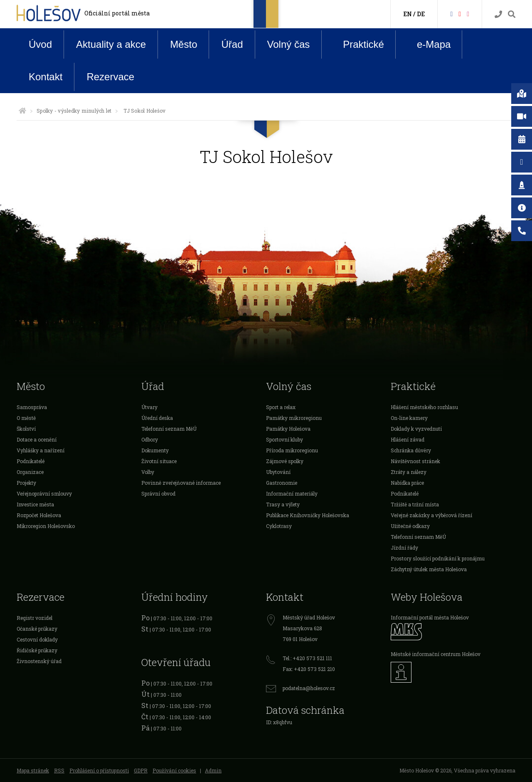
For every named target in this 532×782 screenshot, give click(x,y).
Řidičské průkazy (37, 650)
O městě (26, 418)
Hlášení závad (408, 439)
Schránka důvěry (411, 450)
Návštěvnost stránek (415, 461)
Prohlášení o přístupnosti (99, 770)
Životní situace (159, 461)
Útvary (149, 407)
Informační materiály (292, 493)
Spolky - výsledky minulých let (74, 111)
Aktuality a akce (111, 44)
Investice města (35, 504)
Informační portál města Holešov (430, 617)
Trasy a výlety (283, 504)
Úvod (40, 44)
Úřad (232, 44)
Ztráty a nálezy (409, 472)
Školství (26, 429)
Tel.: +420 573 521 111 (307, 658)
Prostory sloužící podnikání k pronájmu (438, 558)
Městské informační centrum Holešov (436, 654)
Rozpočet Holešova (39, 515)
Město (183, 44)
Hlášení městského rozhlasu (424, 407)
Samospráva (32, 407)
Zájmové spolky (285, 461)
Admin (213, 770)
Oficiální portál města (117, 13)
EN (408, 14)
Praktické (357, 44)
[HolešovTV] (460, 14)
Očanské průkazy (37, 629)
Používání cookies (174, 770)
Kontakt (46, 77)
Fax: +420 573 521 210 (309, 669)
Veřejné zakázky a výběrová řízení (431, 515)
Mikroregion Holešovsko (46, 526)
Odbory (150, 439)
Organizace (30, 472)
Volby (148, 472)
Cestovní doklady (37, 639)
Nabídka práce (407, 483)
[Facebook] (451, 14)
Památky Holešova (288, 429)
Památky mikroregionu (294, 418)
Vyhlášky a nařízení (41, 450)
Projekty (26, 483)
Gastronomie (282, 483)
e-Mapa (427, 44)
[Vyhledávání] (512, 14)
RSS (59, 770)
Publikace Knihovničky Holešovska (308, 515)
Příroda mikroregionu (292, 450)
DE (421, 14)
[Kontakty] (498, 14)
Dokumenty (155, 450)
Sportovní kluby (284, 439)
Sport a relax (281, 407)
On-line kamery (409, 418)
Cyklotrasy (279, 526)
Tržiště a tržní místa (415, 504)
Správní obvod (158, 493)
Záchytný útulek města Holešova (429, 569)
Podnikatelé (31, 461)
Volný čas (289, 44)
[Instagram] (468, 14)
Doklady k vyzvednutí (416, 429)
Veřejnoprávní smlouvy (44, 493)
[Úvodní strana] (22, 111)
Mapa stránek (33, 770)
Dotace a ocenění (37, 439)
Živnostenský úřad (39, 661)
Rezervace (110, 77)
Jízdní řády (404, 548)
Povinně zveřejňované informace (181, 483)
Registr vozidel (34, 618)
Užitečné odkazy (410, 526)
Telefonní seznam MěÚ (169, 429)
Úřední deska (157, 418)
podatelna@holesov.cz (309, 688)
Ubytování (278, 472)
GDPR (141, 770)
